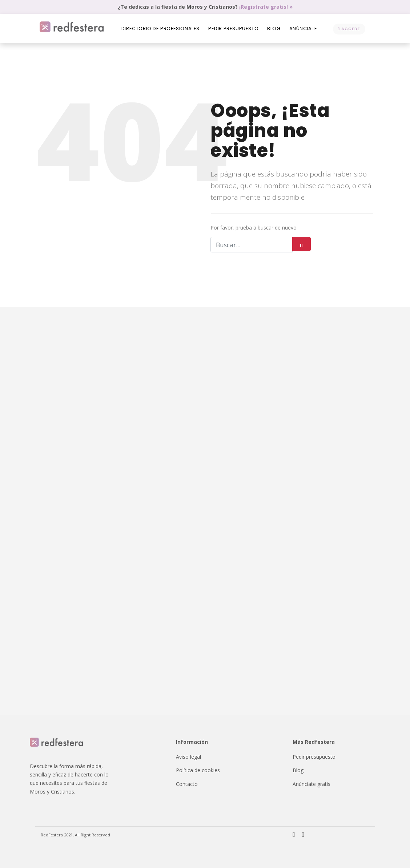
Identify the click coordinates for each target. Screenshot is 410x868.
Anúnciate (303, 29)
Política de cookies (198, 770)
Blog (274, 29)
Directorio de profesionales (160, 29)
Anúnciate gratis (311, 784)
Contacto (187, 784)
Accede (349, 29)
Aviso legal (188, 757)
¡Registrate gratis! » (266, 7)
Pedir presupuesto (233, 29)
